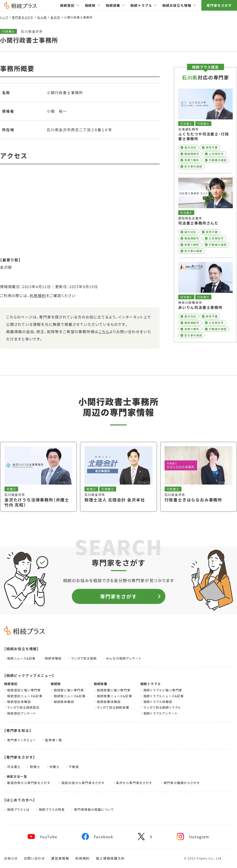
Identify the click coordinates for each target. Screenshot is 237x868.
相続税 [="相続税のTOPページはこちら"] (90, 5)
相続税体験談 (62, 702)
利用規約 (38, 295)
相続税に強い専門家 (67, 690)
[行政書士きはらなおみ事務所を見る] (199, 477)
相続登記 (11, 684)
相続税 (56, 684)
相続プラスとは (17, 809)
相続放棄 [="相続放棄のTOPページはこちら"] (113, 5)
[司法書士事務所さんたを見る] (205, 215)
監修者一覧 (52, 740)
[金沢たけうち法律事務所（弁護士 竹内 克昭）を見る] (38, 477)
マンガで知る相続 (82, 658)
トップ (4, 17)
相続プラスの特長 (50, 809)
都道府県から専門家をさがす (27, 783)
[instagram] (193, 837)
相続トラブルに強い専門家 (161, 690)
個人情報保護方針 (110, 858)
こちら (104, 332)
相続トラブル (151, 684)
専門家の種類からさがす (180, 783)
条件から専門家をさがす (133, 783)
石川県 (42, 17)
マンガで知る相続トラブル (161, 707)
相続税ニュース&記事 (68, 696)
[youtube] (43, 837)
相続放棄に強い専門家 (112, 690)
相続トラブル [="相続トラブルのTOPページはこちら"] (141, 5)
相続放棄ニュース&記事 (113, 696)
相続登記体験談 (18, 702)
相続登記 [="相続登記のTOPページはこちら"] (67, 5)
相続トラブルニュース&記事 (162, 696)
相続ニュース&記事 (20, 658)
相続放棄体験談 (107, 702)
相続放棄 (101, 684)
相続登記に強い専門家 (22, 690)
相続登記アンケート (20, 713)
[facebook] (98, 837)
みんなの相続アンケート (122, 658)
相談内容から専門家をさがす (81, 783)
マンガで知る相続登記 (22, 707)
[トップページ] (20, 7)
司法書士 (12, 767)
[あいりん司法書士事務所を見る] (205, 300)
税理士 (33, 767)
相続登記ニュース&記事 (23, 696)
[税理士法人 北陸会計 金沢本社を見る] (118, 477)
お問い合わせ (34, 858)
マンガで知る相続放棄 (112, 707)
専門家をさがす (219, 5)
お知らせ (11, 858)
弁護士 (53, 767)
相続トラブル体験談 (156, 702)
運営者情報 (60, 858)
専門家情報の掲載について (93, 809)
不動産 (72, 767)
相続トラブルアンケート (159, 713)
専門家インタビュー (20, 740)
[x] (145, 837)
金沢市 (55, 17)
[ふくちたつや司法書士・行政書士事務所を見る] (205, 129)
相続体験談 (52, 658)
